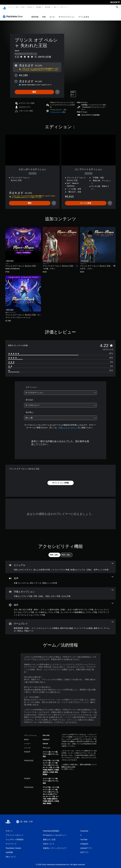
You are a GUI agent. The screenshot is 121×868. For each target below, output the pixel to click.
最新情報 (47, 7)
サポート (63, 7)
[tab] (54, 552)
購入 (55, 7)
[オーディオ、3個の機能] (60, 578)
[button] (58, 110)
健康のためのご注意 (68, 764)
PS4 (23, 7)
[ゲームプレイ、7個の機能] (60, 624)
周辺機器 (38, 7)
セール (52, 14)
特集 (44, 14)
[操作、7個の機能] (60, 607)
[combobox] (60, 390)
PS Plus (30, 7)
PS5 (17, 7)
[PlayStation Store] (13, 14)
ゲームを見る (84, 14)
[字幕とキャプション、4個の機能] (60, 591)
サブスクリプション (67, 14)
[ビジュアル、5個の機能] (60, 565)
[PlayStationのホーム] (4, 7)
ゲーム (10, 7)
